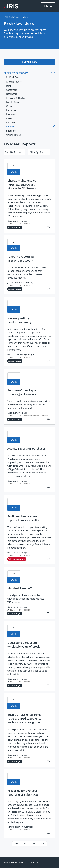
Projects (26, 416)
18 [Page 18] (34, 844)
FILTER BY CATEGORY (16, 73)
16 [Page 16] (25, 844)
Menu (48, 6)
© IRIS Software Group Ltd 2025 (21, 862)
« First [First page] (17, 844)
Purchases (36, 416)
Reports (26, 224)
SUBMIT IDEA (29, 62)
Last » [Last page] (42, 844)
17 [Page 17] (29, 844)
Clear (52, 72)
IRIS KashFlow (11, 17)
